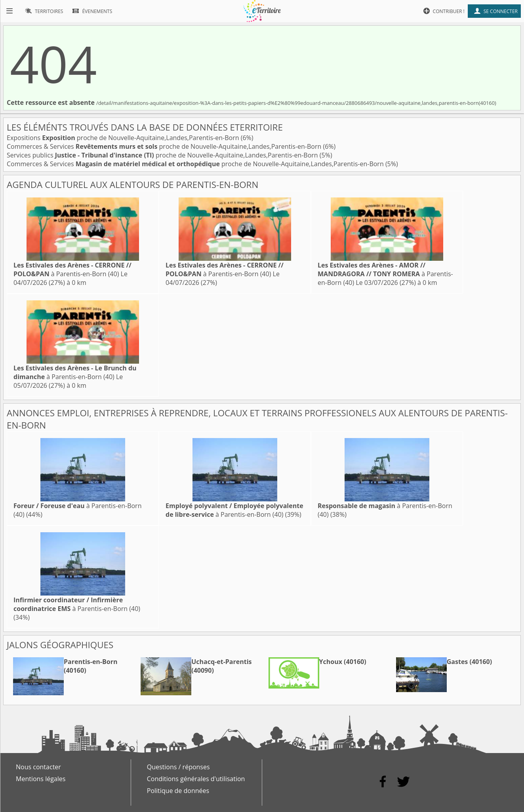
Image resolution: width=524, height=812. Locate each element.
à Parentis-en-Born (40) (72, 269)
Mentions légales (41, 779)
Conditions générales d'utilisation (196, 779)
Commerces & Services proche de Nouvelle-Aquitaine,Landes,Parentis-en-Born (165, 146)
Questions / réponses (178, 767)
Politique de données (178, 791)
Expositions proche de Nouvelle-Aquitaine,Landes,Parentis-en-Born (124, 138)
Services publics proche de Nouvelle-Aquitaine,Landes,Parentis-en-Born (163, 155)
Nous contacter (38, 767)
